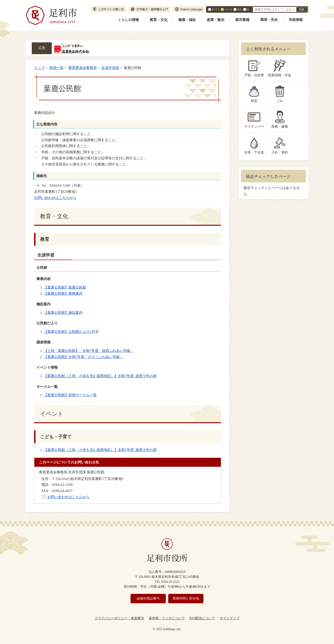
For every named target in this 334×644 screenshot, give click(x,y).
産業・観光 (216, 20)
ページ (228, 9)
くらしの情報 (128, 20)
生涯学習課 (110, 68)
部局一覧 (56, 68)
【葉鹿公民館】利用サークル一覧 (70, 395)
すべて (216, 9)
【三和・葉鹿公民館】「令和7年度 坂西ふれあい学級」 (89, 351)
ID (248, 9)
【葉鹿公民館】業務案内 (63, 293)
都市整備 (242, 20)
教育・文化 (159, 20)
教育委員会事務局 (83, 68)
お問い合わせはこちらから (55, 198)
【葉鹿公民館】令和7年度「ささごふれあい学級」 (83, 357)
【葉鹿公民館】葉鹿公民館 (65, 287)
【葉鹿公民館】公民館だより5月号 (71, 332)
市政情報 (296, 20)
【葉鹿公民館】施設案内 (63, 312)
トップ (39, 68)
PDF (239, 9)
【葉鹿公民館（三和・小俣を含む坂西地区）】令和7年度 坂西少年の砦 (100, 376)
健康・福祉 (187, 20)
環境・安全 (269, 20)
